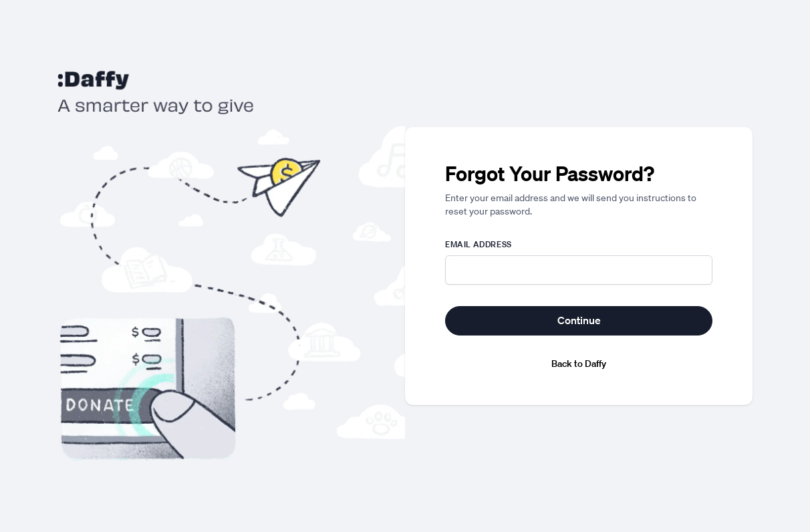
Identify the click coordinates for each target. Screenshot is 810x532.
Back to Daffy (579, 364)
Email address (479, 245)
